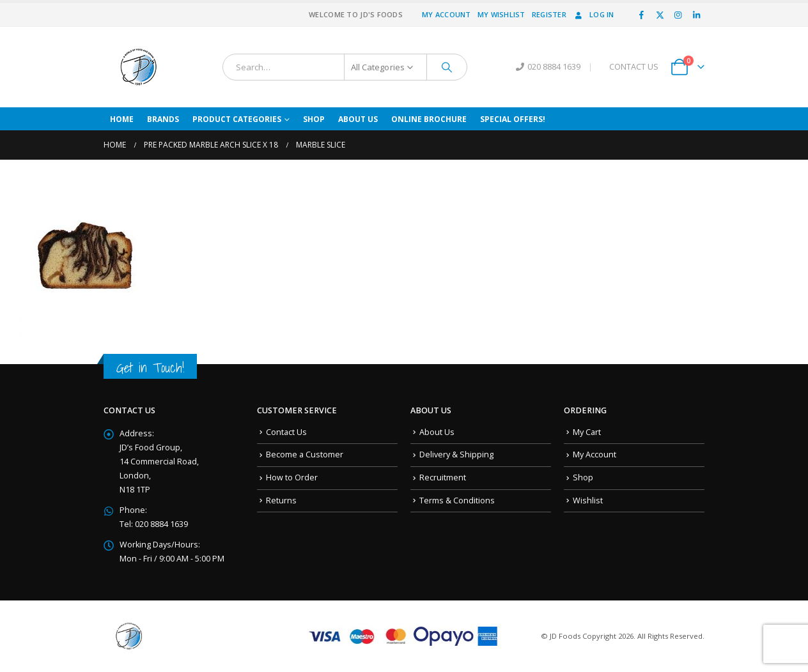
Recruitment (443, 477)
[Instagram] (678, 15)
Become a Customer (305, 454)
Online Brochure (429, 119)
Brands (163, 119)
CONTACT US (634, 67)
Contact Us (286, 432)
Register (549, 14)
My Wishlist (501, 14)
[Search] (447, 67)
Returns (281, 500)
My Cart (587, 432)
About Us (358, 119)
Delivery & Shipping (456, 454)
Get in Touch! (150, 368)
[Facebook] (642, 15)
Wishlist (588, 500)
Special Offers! (513, 119)
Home (122, 119)
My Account (447, 14)
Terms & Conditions (457, 500)
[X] (660, 15)
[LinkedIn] (696, 15)
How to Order (292, 477)
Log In (594, 14)
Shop (314, 119)
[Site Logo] (139, 67)
